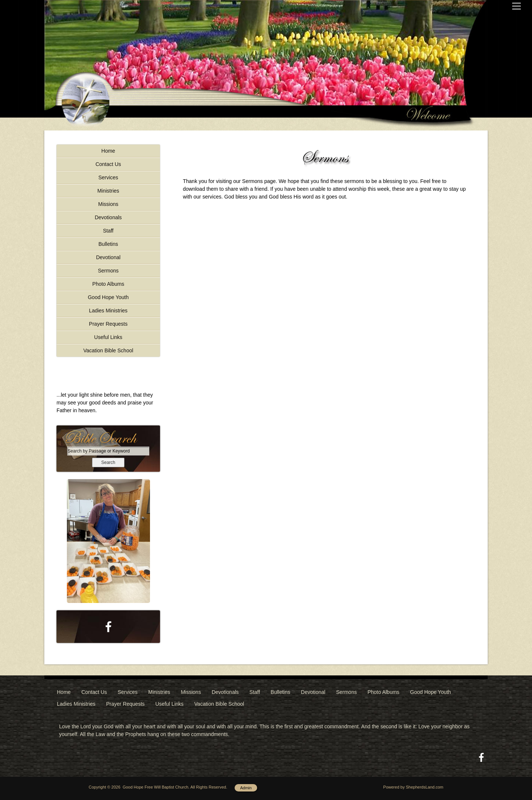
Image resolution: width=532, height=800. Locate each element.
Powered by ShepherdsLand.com (413, 787)
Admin (246, 788)
